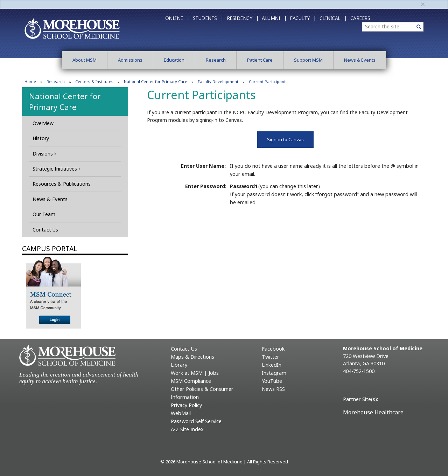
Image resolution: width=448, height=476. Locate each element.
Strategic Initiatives (57, 169)
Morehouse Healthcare (373, 412)
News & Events (360, 60)
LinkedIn (272, 365)
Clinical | (333, 18)
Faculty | (303, 18)
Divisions (44, 154)
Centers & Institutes (94, 81)
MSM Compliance (191, 381)
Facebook (273, 349)
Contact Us (45, 230)
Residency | (243, 18)
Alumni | (274, 18)
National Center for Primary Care (156, 81)
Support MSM (308, 60)
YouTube (272, 381)
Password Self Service (196, 421)
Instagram (274, 373)
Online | (177, 18)
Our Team (44, 214)
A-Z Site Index (187, 429)
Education (174, 60)
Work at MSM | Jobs (195, 373)
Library (179, 365)
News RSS (273, 389)
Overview (43, 123)
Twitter (271, 357)
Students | (208, 18)
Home (30, 81)
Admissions (130, 60)
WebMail (181, 413)
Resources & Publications (62, 184)
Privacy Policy (186, 405)
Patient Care (260, 60)
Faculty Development (218, 81)
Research (216, 60)
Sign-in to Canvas (285, 139)
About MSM (85, 60)
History (41, 138)
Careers (360, 18)
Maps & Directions (192, 357)
